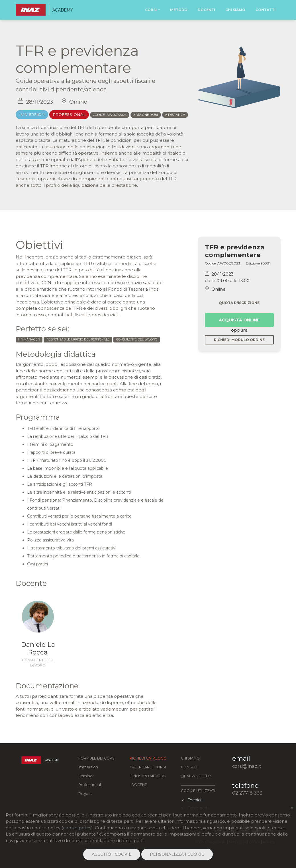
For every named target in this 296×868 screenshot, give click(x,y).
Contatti (266, 10)
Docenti (206, 10)
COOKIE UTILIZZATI (198, 791)
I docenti (139, 785)
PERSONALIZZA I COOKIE (177, 854)
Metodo (179, 10)
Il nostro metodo (148, 776)
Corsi (151, 10)
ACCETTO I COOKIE (112, 854)
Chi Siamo (235, 10)
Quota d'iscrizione (239, 303)
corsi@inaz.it (247, 766)
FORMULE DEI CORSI (97, 758)
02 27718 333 (247, 793)
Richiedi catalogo (148, 758)
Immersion (88, 767)
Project (85, 794)
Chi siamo (190, 758)
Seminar (86, 776)
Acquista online (239, 320)
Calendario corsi (148, 767)
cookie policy (77, 828)
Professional (90, 785)
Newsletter (196, 776)
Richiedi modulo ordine (239, 340)
